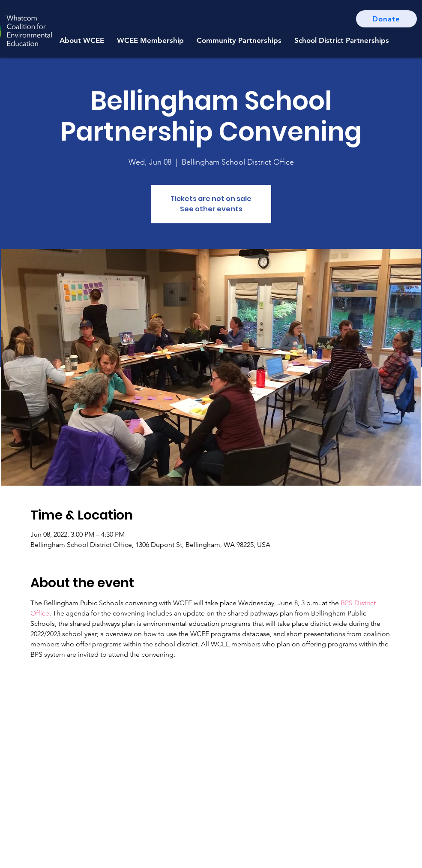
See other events (211, 209)
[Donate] (386, 19)
